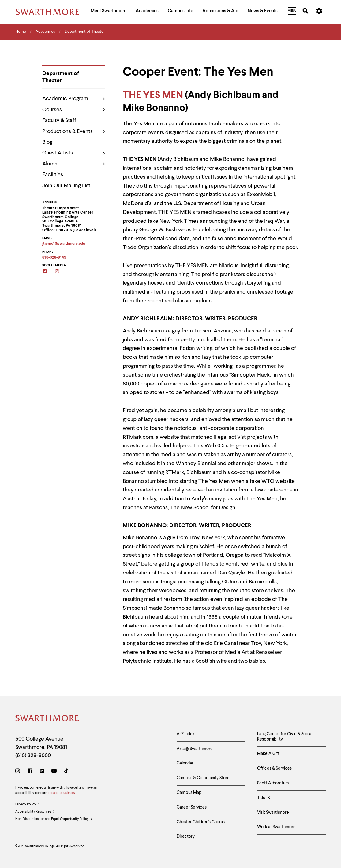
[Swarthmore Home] (47, 719)
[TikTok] (66, 772)
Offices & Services (274, 768)
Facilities (53, 175)
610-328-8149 (54, 258)
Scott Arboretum (273, 783)
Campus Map (189, 793)
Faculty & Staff (59, 120)
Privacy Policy (28, 805)
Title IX (264, 798)
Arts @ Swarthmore (195, 749)
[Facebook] (49, 272)
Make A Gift (268, 754)
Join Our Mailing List (66, 186)
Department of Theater (61, 77)
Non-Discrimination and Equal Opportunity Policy (54, 819)
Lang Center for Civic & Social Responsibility (285, 737)
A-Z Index (186, 734)
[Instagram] (61, 272)
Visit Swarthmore (273, 813)
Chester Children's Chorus (201, 822)
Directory (186, 836)
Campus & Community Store (203, 778)
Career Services (192, 807)
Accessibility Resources (35, 812)
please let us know (62, 793)
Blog (47, 142)
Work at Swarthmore (276, 827)
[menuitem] (109, 12)
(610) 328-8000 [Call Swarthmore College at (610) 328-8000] (33, 756)
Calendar (185, 763)
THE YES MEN (153, 95)
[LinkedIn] (42, 772)
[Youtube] (54, 772)
